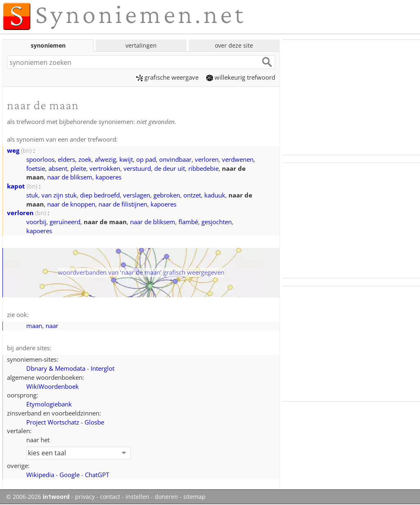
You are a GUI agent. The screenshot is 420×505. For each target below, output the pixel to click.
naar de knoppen (71, 204)
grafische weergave (167, 77)
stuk (32, 195)
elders (66, 159)
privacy (85, 497)
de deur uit (170, 168)
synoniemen (48, 45)
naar (52, 326)
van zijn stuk (59, 195)
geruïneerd (65, 222)
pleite (78, 168)
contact (110, 497)
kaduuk (215, 195)
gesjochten (217, 222)
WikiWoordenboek (52, 386)
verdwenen (238, 159)
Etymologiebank (49, 404)
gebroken (167, 195)
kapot (16, 186)
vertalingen (141, 45)
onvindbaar (175, 159)
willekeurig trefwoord (241, 77)
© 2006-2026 (38, 497)
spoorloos (40, 159)
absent (58, 168)
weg (13, 150)
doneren (166, 497)
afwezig (105, 159)
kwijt (126, 159)
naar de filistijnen (123, 204)
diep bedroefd (100, 195)
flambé (188, 222)
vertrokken (105, 168)
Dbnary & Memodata (56, 368)
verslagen (137, 195)
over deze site (234, 45)
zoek (85, 159)
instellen (137, 497)
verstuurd (137, 168)
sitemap (194, 497)
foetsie (36, 168)
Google (70, 475)
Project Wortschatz (53, 422)
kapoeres (108, 177)
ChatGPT (97, 475)
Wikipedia (40, 475)
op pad (146, 159)
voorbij (36, 222)
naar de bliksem (70, 177)
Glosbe (94, 422)
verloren (207, 159)
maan (34, 326)
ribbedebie (203, 168)
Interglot (103, 368)
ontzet (192, 195)
